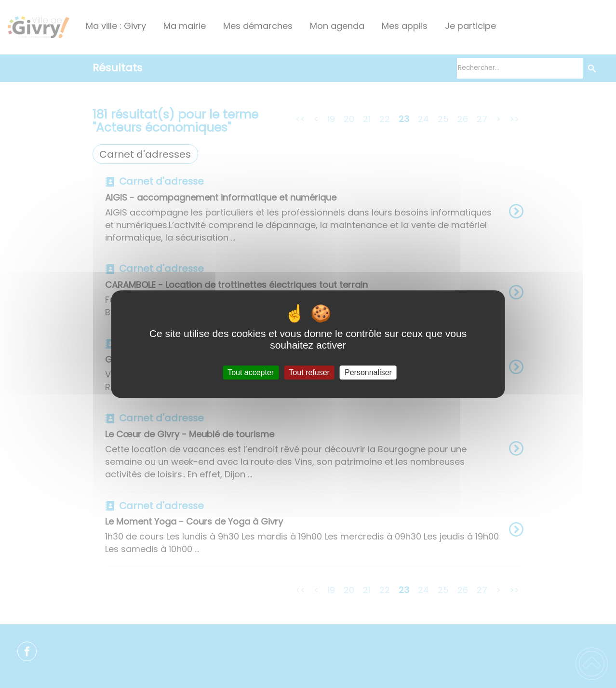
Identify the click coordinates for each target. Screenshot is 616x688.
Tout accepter (251, 372)
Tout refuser (309, 372)
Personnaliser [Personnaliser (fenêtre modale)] (368, 372)
